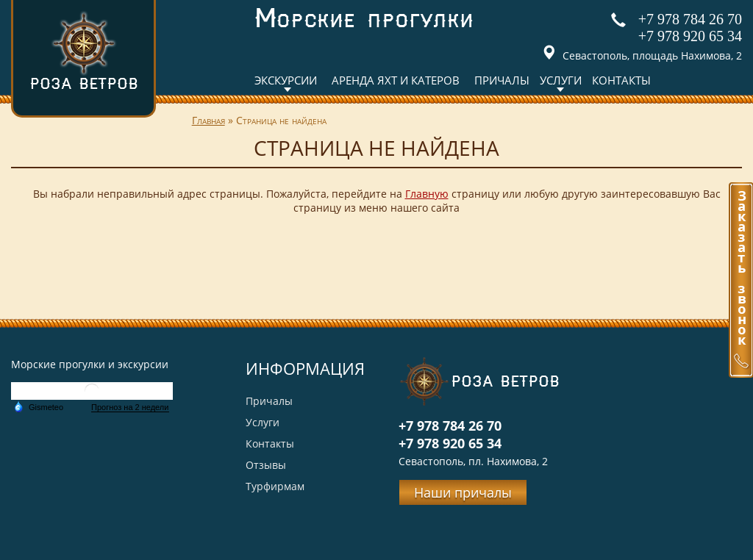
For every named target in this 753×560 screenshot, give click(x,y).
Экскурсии (286, 80)
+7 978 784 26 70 (690, 19)
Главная (208, 120)
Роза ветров (84, 50)
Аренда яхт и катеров (396, 80)
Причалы (502, 80)
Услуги (561, 80)
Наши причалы (463, 492)
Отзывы (266, 465)
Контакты (621, 80)
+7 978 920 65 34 (690, 36)
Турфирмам (275, 486)
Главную (427, 194)
